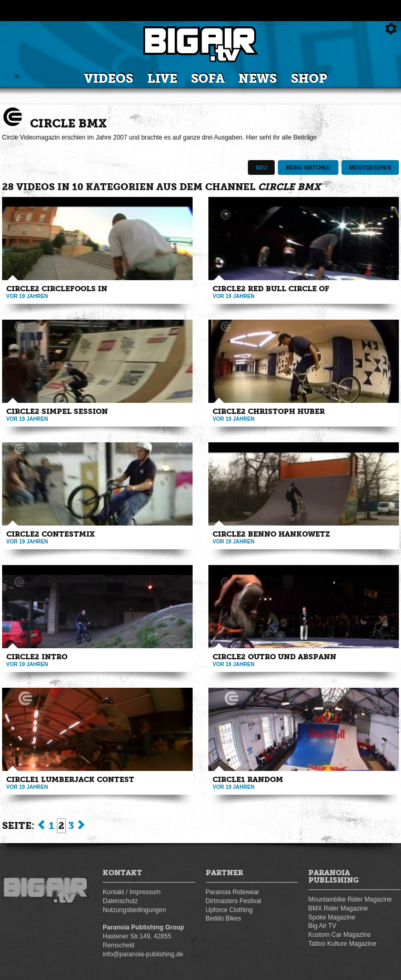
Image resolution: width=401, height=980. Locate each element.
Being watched (308, 168)
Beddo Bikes (223, 918)
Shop (309, 79)
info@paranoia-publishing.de (143, 954)
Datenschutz (120, 901)
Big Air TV (322, 926)
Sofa (208, 79)
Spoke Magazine (332, 917)
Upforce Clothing (229, 910)
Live (162, 79)
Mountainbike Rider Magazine (350, 899)
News (258, 79)
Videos (109, 79)
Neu (261, 168)
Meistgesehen (370, 168)
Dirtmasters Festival (234, 901)
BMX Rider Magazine (338, 908)
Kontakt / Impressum (132, 892)
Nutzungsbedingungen (134, 910)
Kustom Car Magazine (340, 935)
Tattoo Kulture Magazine (342, 944)
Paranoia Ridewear (233, 892)
